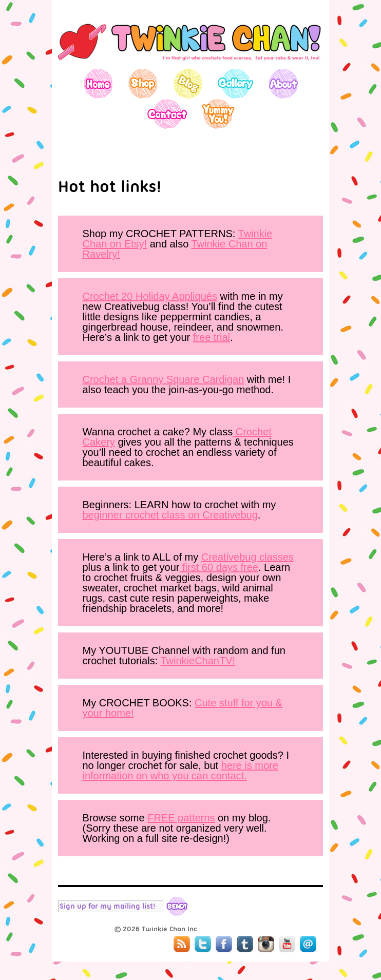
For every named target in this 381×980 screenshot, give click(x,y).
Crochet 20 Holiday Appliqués (150, 296)
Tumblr (245, 944)
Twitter (203, 944)
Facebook (224, 944)
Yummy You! (218, 114)
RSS (182, 944)
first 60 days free (219, 567)
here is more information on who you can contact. (180, 771)
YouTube (287, 944)
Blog (188, 83)
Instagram (266, 944)
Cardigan (223, 379)
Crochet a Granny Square (142, 379)
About (283, 83)
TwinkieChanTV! (198, 661)
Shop (143, 83)
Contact (167, 114)
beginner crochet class (136, 515)
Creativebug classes (247, 557)
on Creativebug (223, 515)
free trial (212, 337)
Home (98, 83)
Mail (308, 944)
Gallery (235, 83)
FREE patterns (181, 818)
